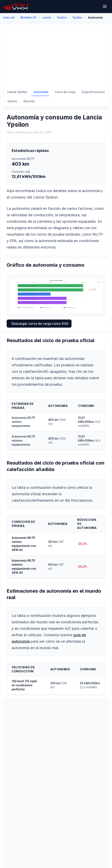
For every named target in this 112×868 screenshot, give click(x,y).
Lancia (47, 17)
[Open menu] (105, 6)
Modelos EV (28, 17)
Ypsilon (62, 17)
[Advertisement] (56, 53)
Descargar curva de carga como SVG (40, 324)
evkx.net (9, 17)
